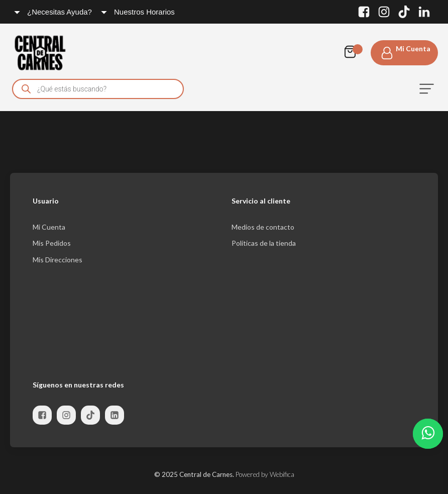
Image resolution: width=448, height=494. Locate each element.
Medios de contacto (263, 227)
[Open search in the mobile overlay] (98, 89)
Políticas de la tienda (264, 243)
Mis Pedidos (52, 243)
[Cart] (353, 53)
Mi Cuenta (49, 227)
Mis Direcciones (58, 260)
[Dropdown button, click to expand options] (53, 12)
